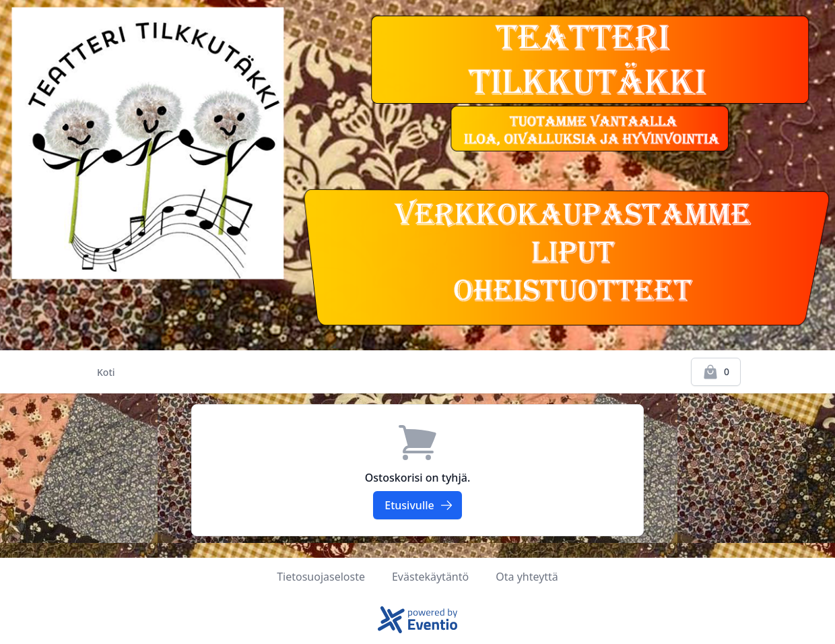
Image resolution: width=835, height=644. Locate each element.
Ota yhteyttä (527, 577)
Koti (106, 372)
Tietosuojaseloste (321, 577)
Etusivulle (419, 505)
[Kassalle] (716, 372)
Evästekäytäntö (430, 577)
